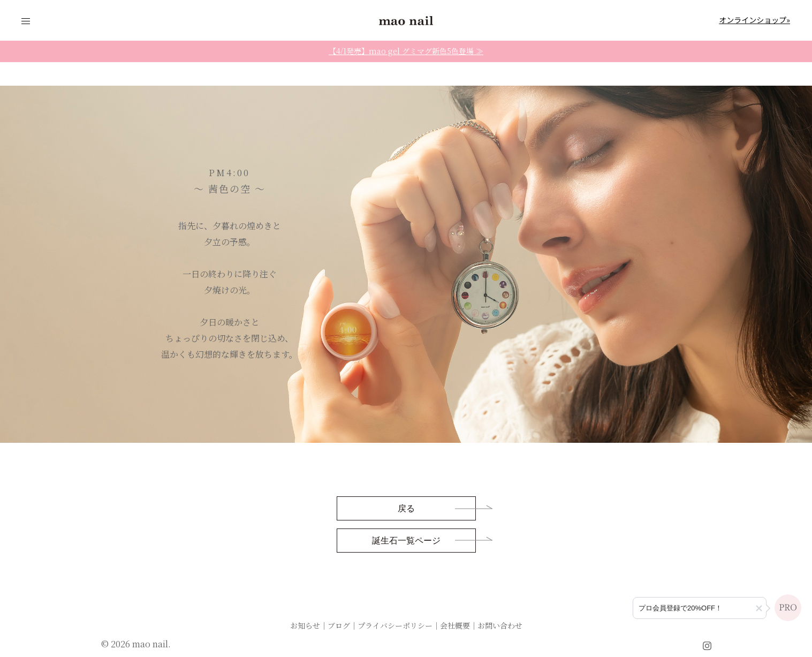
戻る (406, 509)
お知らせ (305, 625)
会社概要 (455, 625)
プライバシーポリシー (395, 625)
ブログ (339, 625)
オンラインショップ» (754, 20)
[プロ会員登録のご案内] (700, 608)
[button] (759, 608)
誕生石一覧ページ (406, 541)
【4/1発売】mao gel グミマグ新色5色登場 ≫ (406, 51)
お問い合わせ (500, 625)
